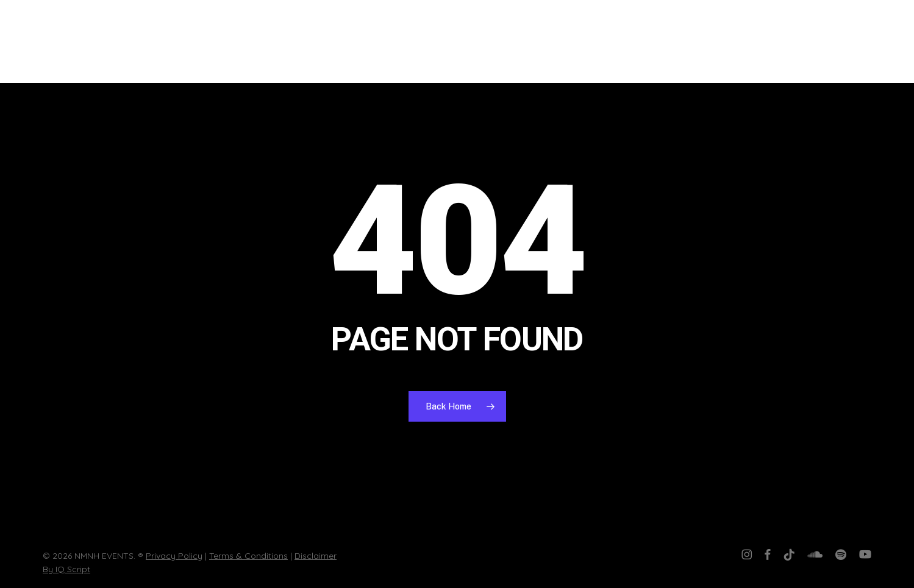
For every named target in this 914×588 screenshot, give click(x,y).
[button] (887, 42)
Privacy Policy (174, 556)
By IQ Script (66, 569)
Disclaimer (316, 556)
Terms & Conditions (248, 556)
